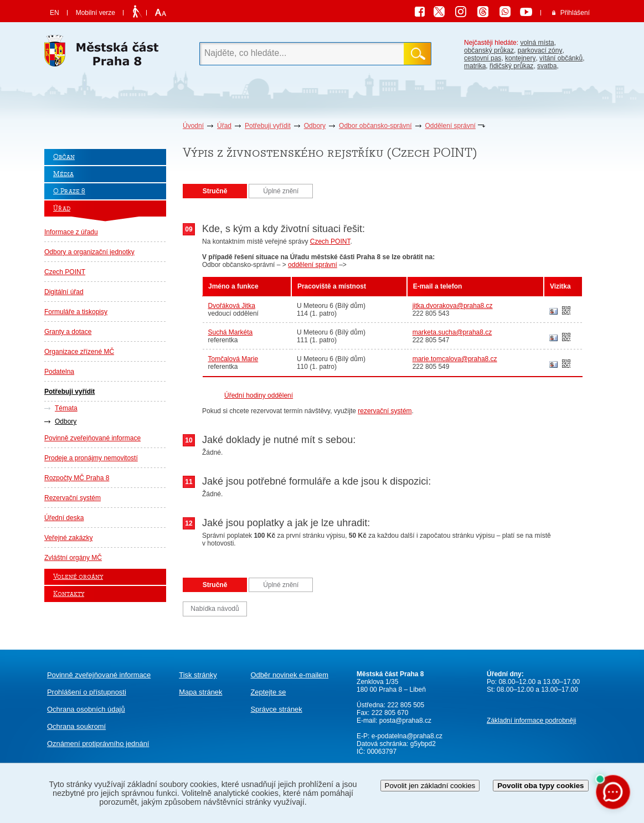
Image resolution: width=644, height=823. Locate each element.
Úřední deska (64, 518)
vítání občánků (561, 58)
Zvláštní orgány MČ (73, 558)
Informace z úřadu (71, 232)
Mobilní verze (96, 13)
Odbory (315, 126)
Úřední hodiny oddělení (259, 395)
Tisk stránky (198, 675)
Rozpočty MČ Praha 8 (77, 478)
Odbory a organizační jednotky (89, 252)
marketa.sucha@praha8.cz (452, 332)
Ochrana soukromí (76, 726)
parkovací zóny (540, 50)
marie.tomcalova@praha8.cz (455, 359)
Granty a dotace (68, 332)
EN (55, 13)
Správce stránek (276, 709)
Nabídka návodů (215, 609)
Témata (66, 408)
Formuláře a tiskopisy (76, 312)
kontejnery (520, 58)
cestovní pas (483, 58)
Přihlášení (575, 13)
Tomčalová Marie (233, 359)
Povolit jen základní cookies (430, 786)
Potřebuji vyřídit (268, 126)
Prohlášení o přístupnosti (87, 692)
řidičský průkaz (511, 66)
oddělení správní (313, 265)
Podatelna (59, 372)
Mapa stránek (200, 692)
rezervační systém (385, 411)
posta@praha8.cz (405, 721)
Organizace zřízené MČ (79, 352)
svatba (547, 66)
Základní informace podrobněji (531, 721)
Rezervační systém (73, 498)
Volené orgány (78, 577)
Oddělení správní (450, 126)
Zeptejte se (268, 692)
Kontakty (69, 594)
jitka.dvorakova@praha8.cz (453, 306)
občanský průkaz (489, 50)
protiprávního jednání (98, 744)
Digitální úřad (64, 292)
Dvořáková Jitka (232, 306)
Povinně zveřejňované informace (92, 438)
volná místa (537, 43)
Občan (64, 157)
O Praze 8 (69, 191)
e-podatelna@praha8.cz (406, 736)
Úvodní (193, 126)
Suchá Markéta (231, 332)
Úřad (224, 126)
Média (63, 174)
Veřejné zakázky (68, 538)
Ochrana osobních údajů (86, 709)
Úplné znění (281, 191)
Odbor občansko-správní (375, 126)
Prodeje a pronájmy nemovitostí (91, 458)
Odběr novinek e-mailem (289, 675)
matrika (475, 66)
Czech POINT (65, 272)
